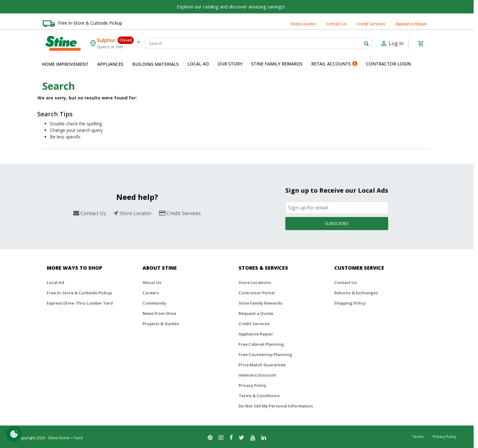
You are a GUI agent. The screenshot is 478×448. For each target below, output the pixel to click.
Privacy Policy (252, 385)
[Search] (258, 43)
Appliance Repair (411, 24)
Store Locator (303, 24)
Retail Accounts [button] (334, 64)
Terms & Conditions (259, 396)
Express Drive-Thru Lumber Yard (80, 303)
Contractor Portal (257, 293)
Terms (418, 437)
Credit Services (371, 24)
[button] (65, 64)
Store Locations (255, 282)
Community (154, 303)
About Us (152, 282)
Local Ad (56, 282)
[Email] (337, 208)
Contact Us (336, 24)
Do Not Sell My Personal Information (276, 406)
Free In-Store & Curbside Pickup (90, 23)
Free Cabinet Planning (261, 344)
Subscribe (337, 223)
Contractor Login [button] (389, 64)
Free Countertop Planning (265, 354)
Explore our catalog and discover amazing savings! (231, 7)
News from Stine (159, 313)
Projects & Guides (161, 324)
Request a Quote (256, 313)
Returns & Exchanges (356, 293)
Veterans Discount (257, 375)
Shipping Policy (350, 303)
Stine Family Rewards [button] (277, 64)
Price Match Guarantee (262, 365)
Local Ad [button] (198, 64)
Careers (151, 293)
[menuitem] (65, 64)
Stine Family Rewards (260, 303)
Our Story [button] (230, 64)
